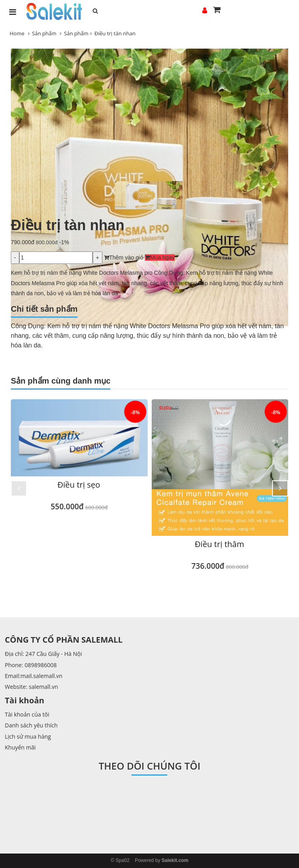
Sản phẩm (44, 33)
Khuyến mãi (20, 747)
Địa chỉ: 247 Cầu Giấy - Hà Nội (43, 654)
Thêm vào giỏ (124, 257)
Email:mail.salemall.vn (34, 676)
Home (17, 33)
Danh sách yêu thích (31, 725)
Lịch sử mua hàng (28, 736)
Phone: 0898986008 (31, 665)
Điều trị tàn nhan (115, 33)
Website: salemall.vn (32, 687)
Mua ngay (160, 257)
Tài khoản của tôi (27, 714)
